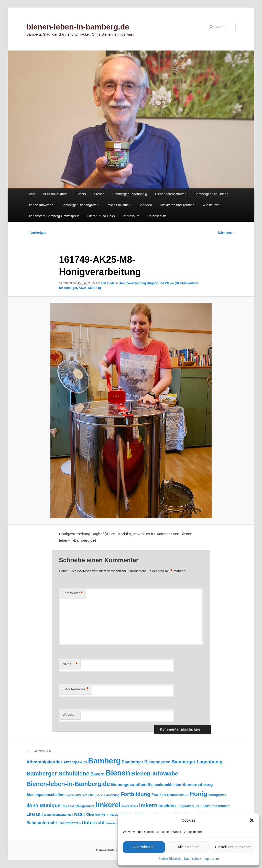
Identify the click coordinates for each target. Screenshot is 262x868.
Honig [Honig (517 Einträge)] (198, 794)
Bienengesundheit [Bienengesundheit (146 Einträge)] (129, 785)
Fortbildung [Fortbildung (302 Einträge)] (135, 794)
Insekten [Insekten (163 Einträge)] (167, 806)
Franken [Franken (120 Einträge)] (159, 795)
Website (68, 715)
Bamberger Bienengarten (80, 205)
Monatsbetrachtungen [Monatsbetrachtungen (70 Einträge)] (59, 815)
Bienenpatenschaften (171, 194)
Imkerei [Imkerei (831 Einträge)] (108, 805)
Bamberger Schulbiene (211, 194)
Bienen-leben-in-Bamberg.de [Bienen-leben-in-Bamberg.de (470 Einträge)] (68, 784)
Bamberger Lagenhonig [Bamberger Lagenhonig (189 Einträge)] (197, 762)
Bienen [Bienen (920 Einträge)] (118, 773)
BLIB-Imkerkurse (55, 194)
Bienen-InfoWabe (40, 205)
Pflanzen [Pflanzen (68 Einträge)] (114, 815)
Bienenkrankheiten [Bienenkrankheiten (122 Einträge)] (164, 785)
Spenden (145, 205)
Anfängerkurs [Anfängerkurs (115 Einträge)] (75, 762)
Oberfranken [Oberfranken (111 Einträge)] (97, 814)
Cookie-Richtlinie (170, 859)
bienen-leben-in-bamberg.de (78, 27)
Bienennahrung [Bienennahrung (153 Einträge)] (197, 784)
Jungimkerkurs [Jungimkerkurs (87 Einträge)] (188, 806)
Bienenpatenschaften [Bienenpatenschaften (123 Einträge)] (45, 795)
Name (70, 664)
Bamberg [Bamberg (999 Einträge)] (104, 761)
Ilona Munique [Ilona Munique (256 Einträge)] (43, 805)
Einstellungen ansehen (233, 847)
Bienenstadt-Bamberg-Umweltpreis (53, 216)
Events (81, 194)
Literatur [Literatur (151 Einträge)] (35, 814)
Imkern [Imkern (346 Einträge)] (148, 805)
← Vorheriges (36, 233)
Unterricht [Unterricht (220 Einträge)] (93, 822)
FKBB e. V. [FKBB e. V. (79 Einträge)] (96, 795)
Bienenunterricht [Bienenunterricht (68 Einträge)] (76, 795)
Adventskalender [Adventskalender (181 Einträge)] (44, 762)
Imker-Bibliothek (119, 205)
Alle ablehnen (189, 847)
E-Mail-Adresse (75, 689)
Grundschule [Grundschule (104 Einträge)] (178, 795)
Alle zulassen (144, 847)
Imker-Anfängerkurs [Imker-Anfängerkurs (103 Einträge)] (78, 806)
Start (31, 194)
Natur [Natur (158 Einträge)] (80, 814)
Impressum (211, 859)
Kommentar (73, 593)
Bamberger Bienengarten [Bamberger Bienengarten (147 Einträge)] (146, 762)
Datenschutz (193, 859)
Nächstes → (227, 233)
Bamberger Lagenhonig (130, 194)
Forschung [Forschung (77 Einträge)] (112, 795)
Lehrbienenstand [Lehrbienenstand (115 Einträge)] (215, 806)
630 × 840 (108, 283)
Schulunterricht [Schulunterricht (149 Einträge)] (42, 823)
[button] (252, 820)
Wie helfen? (211, 205)
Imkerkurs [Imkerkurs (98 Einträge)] (130, 806)
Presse (99, 194)
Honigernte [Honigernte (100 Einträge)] (217, 795)
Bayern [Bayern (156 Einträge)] (97, 774)
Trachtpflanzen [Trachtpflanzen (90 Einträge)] (69, 823)
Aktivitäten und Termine (177, 205)
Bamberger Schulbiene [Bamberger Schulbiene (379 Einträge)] (58, 774)
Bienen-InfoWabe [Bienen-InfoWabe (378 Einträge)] (155, 774)
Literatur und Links (101, 216)
